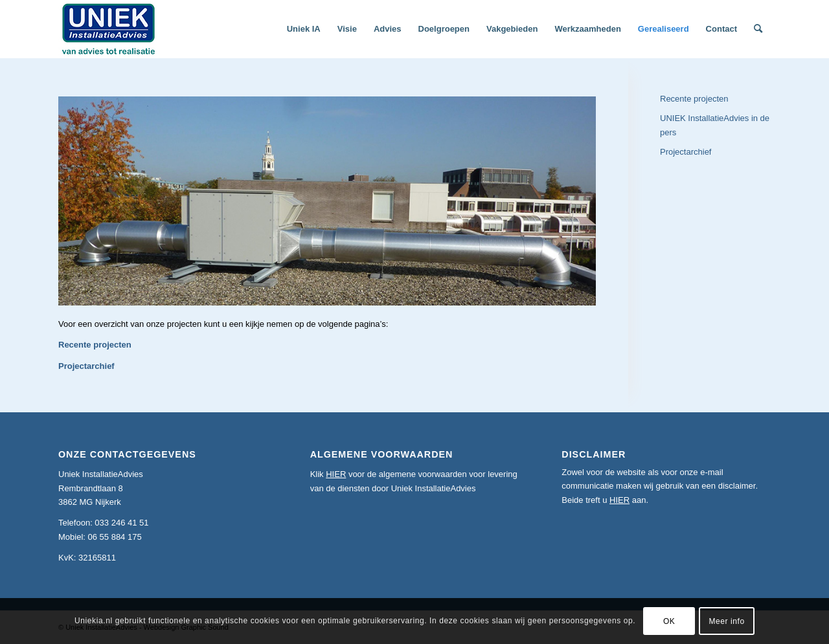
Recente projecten (95, 345)
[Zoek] (758, 29)
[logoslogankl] (109, 29)
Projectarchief (86, 366)
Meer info (726, 621)
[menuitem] (304, 29)
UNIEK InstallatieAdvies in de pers (715, 125)
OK (669, 621)
